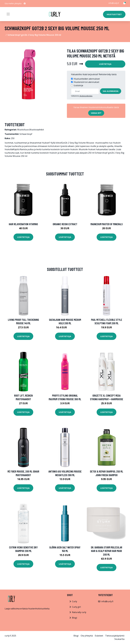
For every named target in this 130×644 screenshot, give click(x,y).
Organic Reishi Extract (65, 224)
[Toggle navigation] (8, 14)
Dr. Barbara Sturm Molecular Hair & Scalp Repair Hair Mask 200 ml (107, 551)
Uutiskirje (78, 85)
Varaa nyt (96, 113)
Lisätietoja (105, 64)
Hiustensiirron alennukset (86, 82)
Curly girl (76, 607)
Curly (74, 601)
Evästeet (99, 636)
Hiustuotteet (114, 14)
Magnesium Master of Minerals (107, 224)
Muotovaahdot (37, 130)
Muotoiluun (23, 130)
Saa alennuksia (111, 91)
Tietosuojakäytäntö (115, 636)
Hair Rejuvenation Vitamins (23, 224)
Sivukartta (119, 639)
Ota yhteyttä (87, 636)
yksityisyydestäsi (86, 96)
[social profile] (25, 4)
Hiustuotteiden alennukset (87, 79)
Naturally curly (79, 612)
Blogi (74, 618)
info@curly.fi (114, 3)
